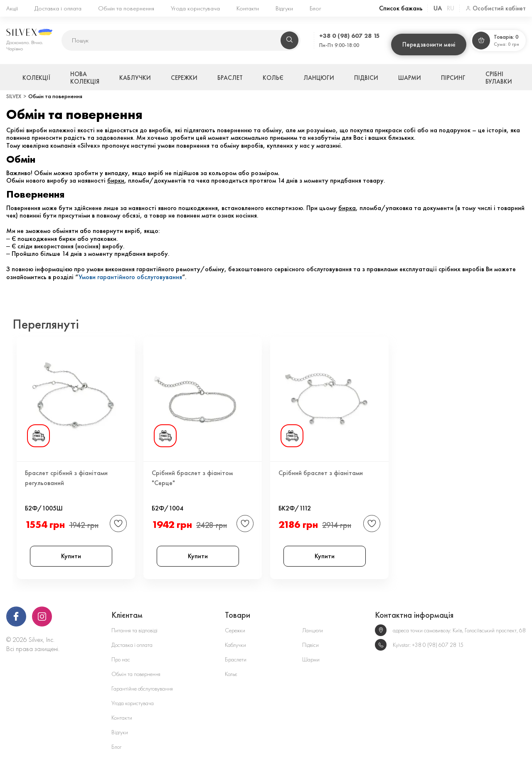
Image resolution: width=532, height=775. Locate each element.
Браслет (230, 78)
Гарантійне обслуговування (142, 689)
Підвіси (366, 78)
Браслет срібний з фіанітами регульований (66, 478)
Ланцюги (319, 78)
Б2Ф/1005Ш (44, 507)
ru (451, 8)
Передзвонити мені (429, 45)
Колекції (36, 78)
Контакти (248, 8)
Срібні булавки (499, 78)
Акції (12, 8)
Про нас (121, 660)
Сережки (184, 78)
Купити (71, 556)
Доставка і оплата (58, 8)
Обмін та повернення (126, 8)
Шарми (410, 78)
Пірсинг (453, 78)
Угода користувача (195, 8)
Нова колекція (85, 78)
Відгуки (284, 8)
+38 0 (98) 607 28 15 (350, 36)
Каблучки (135, 78)
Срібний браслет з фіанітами (321, 473)
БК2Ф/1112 (295, 507)
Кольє (273, 78)
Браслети (236, 660)
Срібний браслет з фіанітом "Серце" (192, 478)
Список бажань (401, 8)
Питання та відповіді (134, 630)
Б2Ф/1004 (167, 507)
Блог (315, 8)
